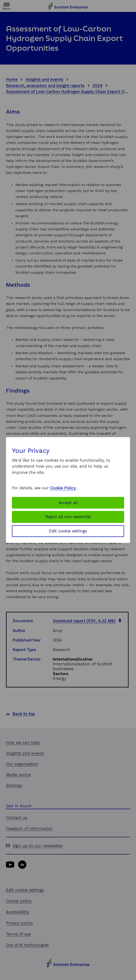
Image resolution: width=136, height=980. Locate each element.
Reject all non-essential (68, 517)
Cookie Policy (63, 488)
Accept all (68, 503)
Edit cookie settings (68, 531)
